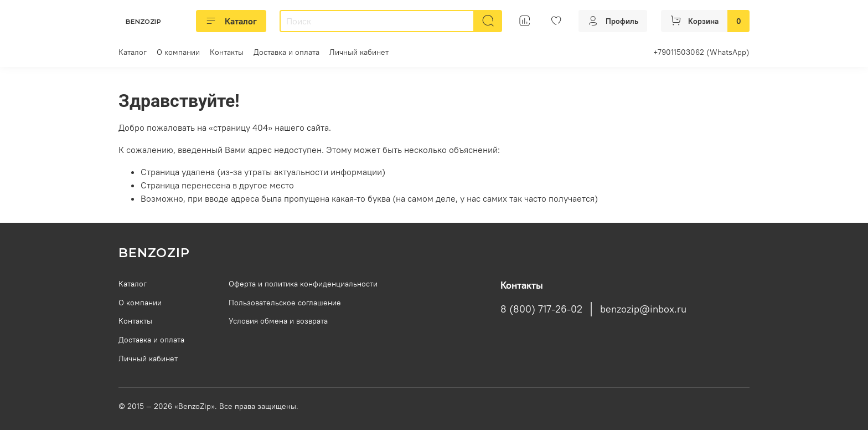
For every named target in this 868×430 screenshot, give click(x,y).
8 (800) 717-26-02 (541, 309)
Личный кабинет (359, 52)
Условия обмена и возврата (278, 321)
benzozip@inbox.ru (643, 309)
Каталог (231, 21)
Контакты (227, 52)
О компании (178, 52)
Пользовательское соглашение (285, 303)
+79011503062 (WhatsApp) (701, 52)
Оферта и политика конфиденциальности (303, 284)
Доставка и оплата (286, 52)
